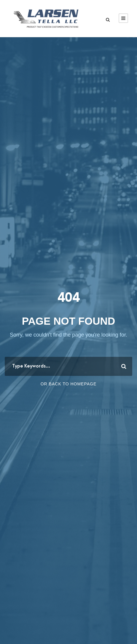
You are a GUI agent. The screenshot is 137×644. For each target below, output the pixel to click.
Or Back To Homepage (69, 384)
